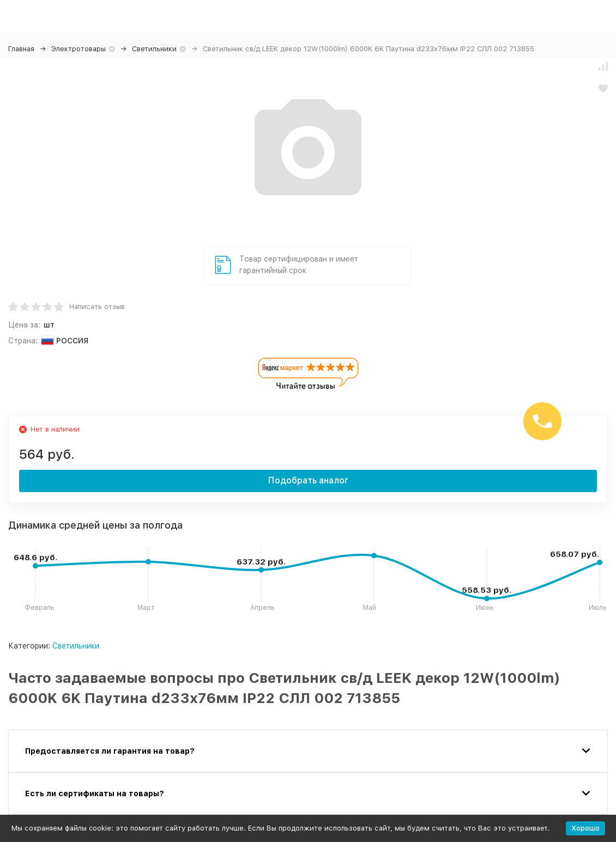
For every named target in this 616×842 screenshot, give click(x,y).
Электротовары (78, 49)
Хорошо (585, 828)
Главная (21, 49)
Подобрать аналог (308, 480)
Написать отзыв (97, 307)
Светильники (154, 49)
